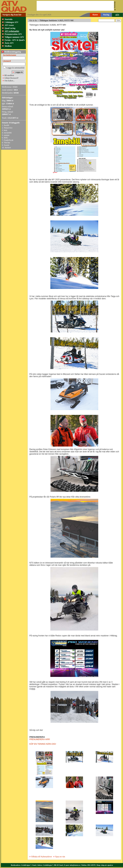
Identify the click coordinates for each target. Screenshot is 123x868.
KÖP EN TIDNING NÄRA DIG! (43, 744)
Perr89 (6, 125)
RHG (6, 138)
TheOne (7, 143)
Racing (106, 15)
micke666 (8, 133)
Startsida (9, 19)
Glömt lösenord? (12, 78)
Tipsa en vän (60, 857)
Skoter (95, 15)
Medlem (8, 46)
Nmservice (8, 128)
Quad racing (10, 28)
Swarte (7, 145)
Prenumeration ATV (13, 34)
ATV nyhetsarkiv (12, 31)
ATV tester (9, 25)
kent (6, 130)
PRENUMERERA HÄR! (40, 739)
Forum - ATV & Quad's (15, 40)
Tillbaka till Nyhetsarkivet (41, 857)
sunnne (7, 135)
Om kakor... (9, 81)
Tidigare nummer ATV (14, 37)
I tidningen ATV (11, 22)
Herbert (8, 148)
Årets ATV (9, 43)
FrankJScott (9, 140)
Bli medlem (9, 75)
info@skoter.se (75, 865)
